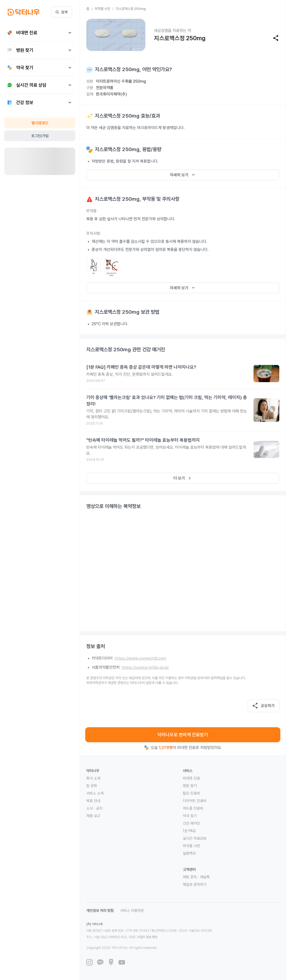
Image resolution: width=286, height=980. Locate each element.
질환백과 (189, 853)
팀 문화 (92, 786)
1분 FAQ (189, 831)
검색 (62, 12)
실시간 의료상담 (195, 838)
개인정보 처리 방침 (100, 910)
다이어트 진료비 (195, 801)
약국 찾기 (190, 816)
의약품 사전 (191, 846)
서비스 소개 (95, 793)
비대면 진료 (191, 778)
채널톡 (205, 877)
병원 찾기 (190, 786)
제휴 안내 (93, 801)
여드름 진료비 (193, 808)
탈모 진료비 (191, 793)
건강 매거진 (191, 823)
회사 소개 (93, 778)
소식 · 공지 (94, 808)
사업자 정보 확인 (147, 937)
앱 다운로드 (40, 123)
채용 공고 (93, 816)
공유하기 (263, 706)
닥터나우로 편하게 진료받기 (183, 735)
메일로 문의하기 (195, 884)
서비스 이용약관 (132, 910)
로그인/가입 (40, 136)
